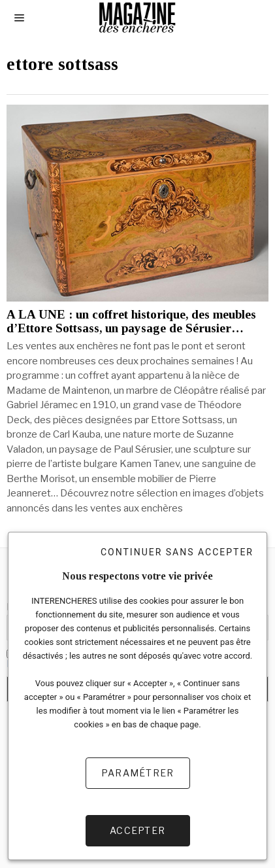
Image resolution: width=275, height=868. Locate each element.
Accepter (137, 830)
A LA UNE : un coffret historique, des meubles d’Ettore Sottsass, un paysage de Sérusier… (131, 321)
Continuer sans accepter (177, 552)
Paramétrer (138, 773)
